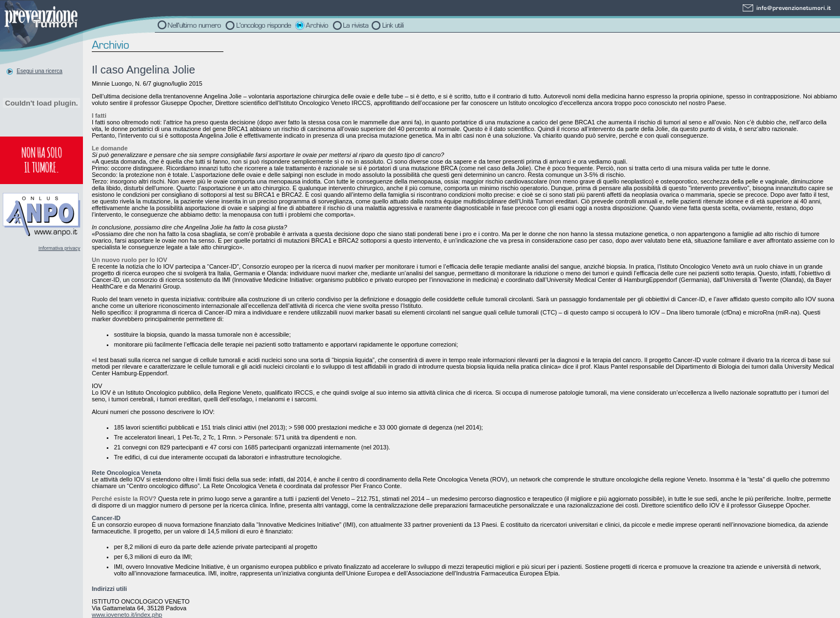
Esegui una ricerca (40, 71)
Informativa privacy (59, 248)
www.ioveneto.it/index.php (127, 615)
